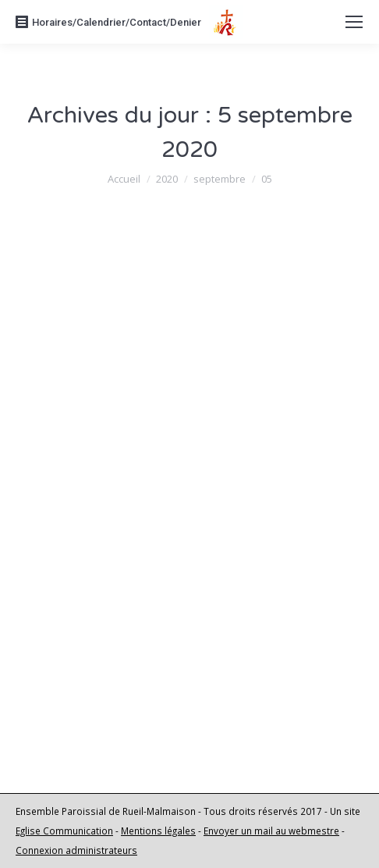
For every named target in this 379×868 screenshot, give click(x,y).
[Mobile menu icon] (354, 22)
